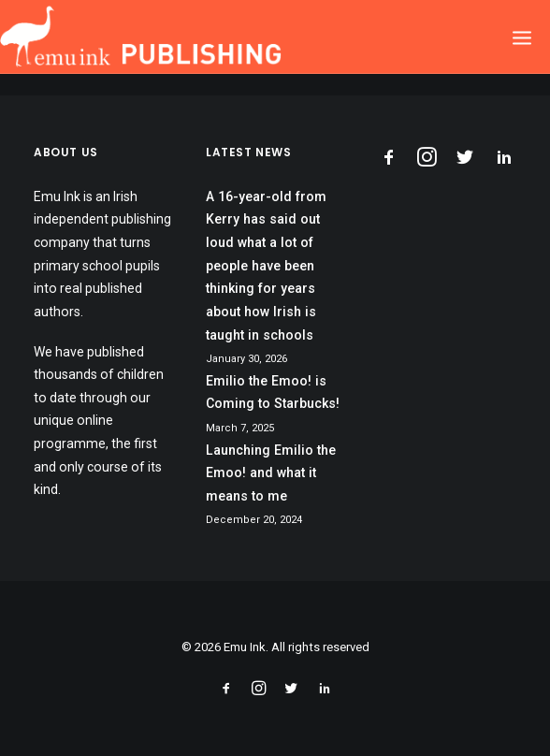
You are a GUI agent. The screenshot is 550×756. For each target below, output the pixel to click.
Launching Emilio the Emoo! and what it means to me (271, 473)
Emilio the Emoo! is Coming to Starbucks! (273, 393)
